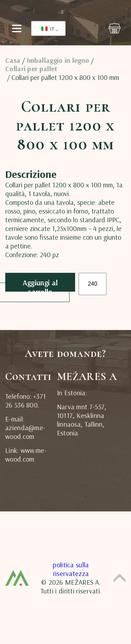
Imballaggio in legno (58, 60)
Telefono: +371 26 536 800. (26, 400)
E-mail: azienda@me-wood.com (25, 428)
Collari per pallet (31, 69)
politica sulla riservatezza (71, 569)
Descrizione (20, 164)
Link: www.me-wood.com (26, 455)
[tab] (20, 163)
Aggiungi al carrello (40, 285)
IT (48, 29)
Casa (13, 60)
